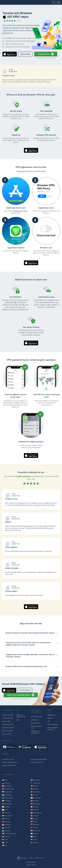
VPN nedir (34, 720)
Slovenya (35, 825)
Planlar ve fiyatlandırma (21, 716)
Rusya (34, 822)
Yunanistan (36, 831)
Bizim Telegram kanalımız (53, 728)
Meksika (35, 816)
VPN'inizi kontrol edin (36, 727)
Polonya (34, 819)
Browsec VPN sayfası (20, 211)
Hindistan (7, 801)
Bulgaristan (7, 792)
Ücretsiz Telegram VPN (9, 762)
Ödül (18, 720)
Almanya (6, 783)
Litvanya (6, 813)
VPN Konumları (8, 775)
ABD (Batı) (35, 780)
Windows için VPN (8, 728)
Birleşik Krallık (8, 789)
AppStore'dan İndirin (8, 56)
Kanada (34, 807)
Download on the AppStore (41, 747)
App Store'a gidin (16, 201)
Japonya (6, 807)
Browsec (8, 2)
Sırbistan (6, 828)
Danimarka (35, 792)
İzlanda (34, 842)
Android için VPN (8, 724)
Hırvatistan (35, 804)
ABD (5, 780)
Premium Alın (44, 54)
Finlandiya (7, 795)
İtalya (5, 842)
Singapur (6, 825)
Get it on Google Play (25, 747)
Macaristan (7, 816)
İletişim (50, 718)
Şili (4, 845)
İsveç (5, 839)
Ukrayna (6, 831)
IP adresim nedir (37, 717)
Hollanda (35, 801)
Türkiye (34, 828)
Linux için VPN (7, 734)
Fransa (34, 795)
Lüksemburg (36, 813)
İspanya (6, 836)
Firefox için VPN (7, 718)
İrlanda (34, 834)
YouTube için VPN (8, 759)
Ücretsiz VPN (35, 723)
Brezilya (35, 789)
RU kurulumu (25, 54)
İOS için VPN (6, 721)
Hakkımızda (51, 715)
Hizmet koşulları (31, 865)
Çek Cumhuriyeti (9, 834)
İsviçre (34, 839)
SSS (49, 721)
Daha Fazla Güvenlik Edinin (19, 695)
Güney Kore (36, 798)
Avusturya (7, 786)
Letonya (34, 810)
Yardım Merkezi (53, 724)
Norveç (6, 819)
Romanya (6, 822)
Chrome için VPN (8, 715)
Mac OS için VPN (7, 731)
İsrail (34, 836)
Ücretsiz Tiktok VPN (37, 762)
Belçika (34, 786)
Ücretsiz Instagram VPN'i (39, 759)
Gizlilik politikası (31, 862)
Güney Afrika (8, 798)
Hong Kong (7, 804)
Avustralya (35, 783)
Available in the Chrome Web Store (9, 747)
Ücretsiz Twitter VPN (9, 765)
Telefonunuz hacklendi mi (35, 732)
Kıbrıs (5, 810)
